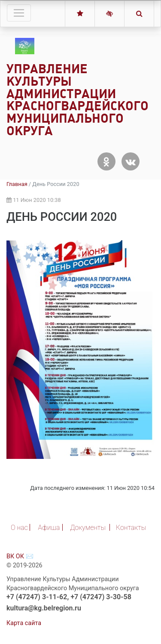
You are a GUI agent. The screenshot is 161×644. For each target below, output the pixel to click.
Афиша (49, 528)
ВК (10, 556)
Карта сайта (24, 623)
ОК (20, 556)
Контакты (131, 528)
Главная (17, 184)
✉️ (30, 556)
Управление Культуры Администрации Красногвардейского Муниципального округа (77, 100)
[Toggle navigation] (19, 13)
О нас (19, 528)
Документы (88, 528)
